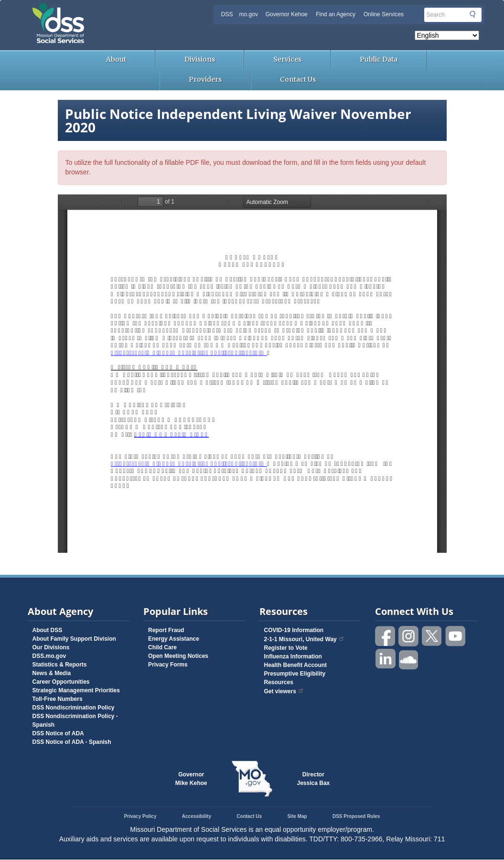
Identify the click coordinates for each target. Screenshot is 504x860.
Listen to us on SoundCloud (409, 659)
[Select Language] (447, 35)
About (116, 59)
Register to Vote (286, 648)
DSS (227, 14)
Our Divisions (51, 647)
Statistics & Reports (60, 665)
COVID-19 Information (294, 630)
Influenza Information (293, 656)
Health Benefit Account (296, 665)
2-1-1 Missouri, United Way (305, 639)
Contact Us (298, 79)
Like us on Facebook (386, 636)
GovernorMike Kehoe (191, 779)
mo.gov (249, 14)
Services (287, 59)
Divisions (200, 59)
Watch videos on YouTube (456, 636)
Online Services (384, 14)
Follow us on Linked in (386, 659)
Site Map (297, 816)
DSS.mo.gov (49, 656)
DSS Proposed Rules (356, 816)
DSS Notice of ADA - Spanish (72, 742)
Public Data (379, 59)
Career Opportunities (61, 682)
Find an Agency (336, 14)
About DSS (48, 630)
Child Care (162, 647)
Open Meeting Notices (178, 656)
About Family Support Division (74, 639)
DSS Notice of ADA (58, 733)
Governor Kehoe (287, 14)
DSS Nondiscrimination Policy (74, 708)
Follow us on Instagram (409, 636)
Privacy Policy (140, 816)
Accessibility (197, 816)
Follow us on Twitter (432, 636)
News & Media (52, 673)
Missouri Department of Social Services (126, 11)
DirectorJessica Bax (314, 779)
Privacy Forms (168, 665)
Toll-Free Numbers (58, 699)
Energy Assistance (174, 639)
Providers (205, 79)
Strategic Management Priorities (76, 690)
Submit (472, 14)
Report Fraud (166, 630)
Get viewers (284, 691)
